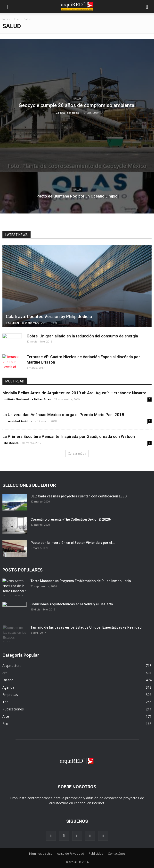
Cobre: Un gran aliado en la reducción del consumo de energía (82, 336)
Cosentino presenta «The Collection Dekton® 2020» (71, 519)
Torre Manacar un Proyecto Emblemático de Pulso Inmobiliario (81, 581)
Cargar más (77, 453)
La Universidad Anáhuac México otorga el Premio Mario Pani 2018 (63, 415)
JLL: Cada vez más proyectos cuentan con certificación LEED (79, 496)
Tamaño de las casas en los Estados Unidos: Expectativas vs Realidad (86, 627)
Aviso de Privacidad (71, 854)
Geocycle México (67, 113)
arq (5, 673)
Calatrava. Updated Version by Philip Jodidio (49, 316)
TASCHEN (12, 323)
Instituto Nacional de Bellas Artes (27, 399)
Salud (77, 99)
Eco (17, 19)
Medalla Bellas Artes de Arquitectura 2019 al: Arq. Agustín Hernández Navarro (74, 393)
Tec (5, 702)
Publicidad (96, 854)
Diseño (8, 680)
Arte (6, 716)
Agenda (8, 687)
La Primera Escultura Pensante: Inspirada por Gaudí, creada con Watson (69, 436)
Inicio (6, 19)
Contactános (117, 854)
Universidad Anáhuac (18, 421)
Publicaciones (13, 709)
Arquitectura (12, 666)
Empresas (10, 695)
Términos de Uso (41, 854)
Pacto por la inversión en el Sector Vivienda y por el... (73, 543)
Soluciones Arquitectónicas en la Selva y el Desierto (72, 604)
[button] (147, 7)
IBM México (10, 443)
